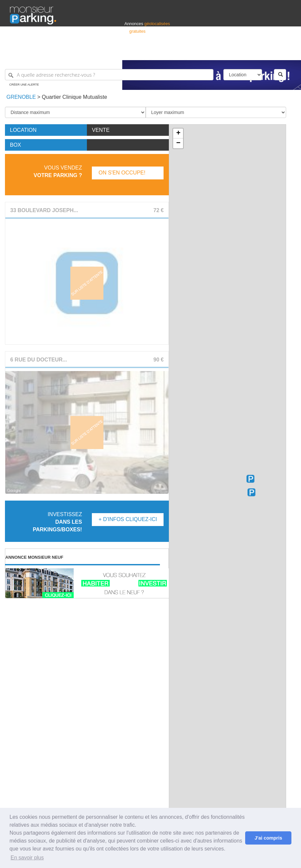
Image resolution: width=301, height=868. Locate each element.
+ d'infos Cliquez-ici (128, 519)
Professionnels (182, 52)
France (248, 52)
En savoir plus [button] (27, 858)
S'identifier (209, 52)
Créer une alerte (24, 85)
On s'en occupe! (122, 173)
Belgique (267, 52)
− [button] (178, 143)
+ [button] (178, 133)
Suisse (285, 52)
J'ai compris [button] (268, 838)
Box (16, 145)
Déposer (230, 52)
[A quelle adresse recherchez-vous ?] (109, 75)
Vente (101, 130)
